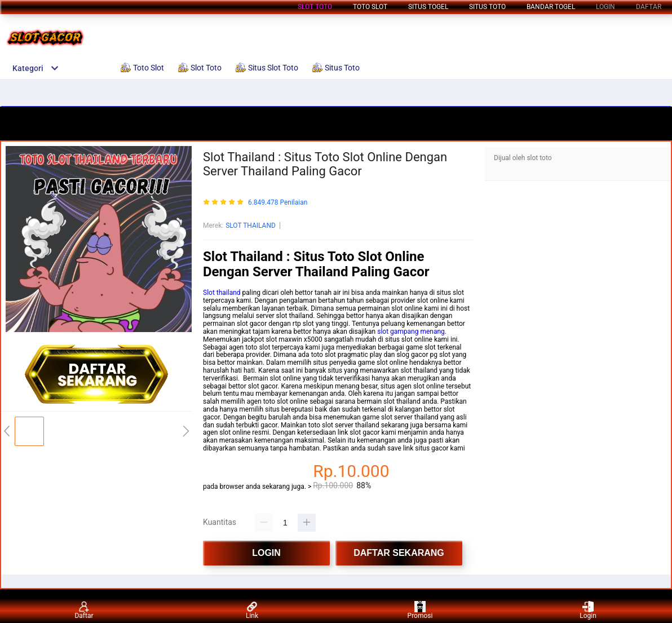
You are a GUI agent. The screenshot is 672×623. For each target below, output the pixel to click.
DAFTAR (649, 7)
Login (588, 610)
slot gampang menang (411, 332)
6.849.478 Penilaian (278, 203)
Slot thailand (222, 293)
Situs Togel (428, 7)
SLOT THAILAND (251, 226)
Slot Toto (315, 7)
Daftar (84, 610)
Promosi (420, 610)
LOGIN (605, 7)
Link (252, 610)
